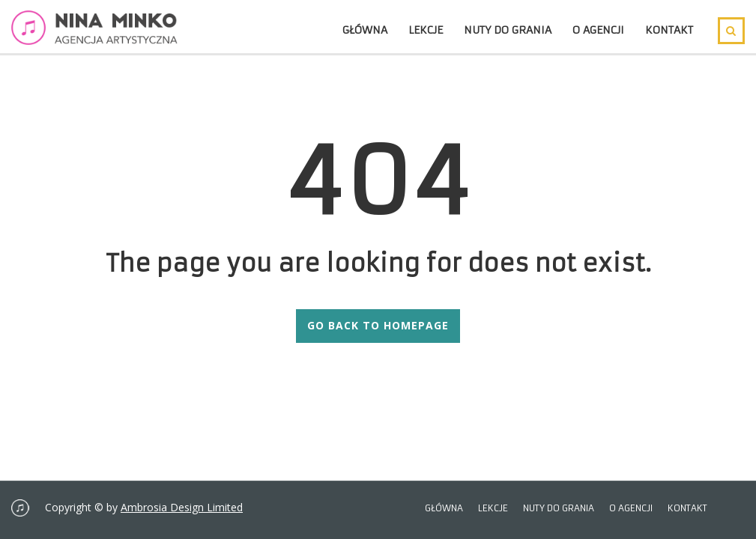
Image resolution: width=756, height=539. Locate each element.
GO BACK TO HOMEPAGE (378, 325)
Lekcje (426, 30)
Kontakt (669, 30)
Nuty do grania (508, 30)
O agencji (598, 30)
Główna (365, 30)
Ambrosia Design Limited (182, 507)
